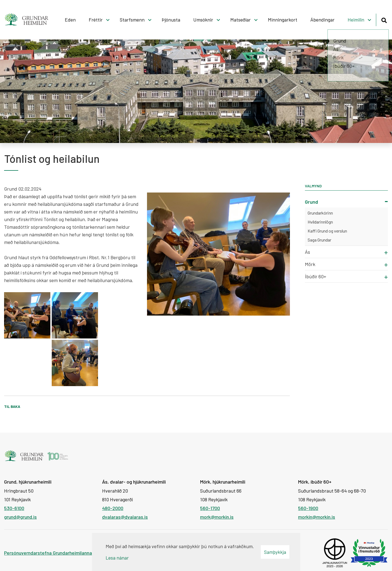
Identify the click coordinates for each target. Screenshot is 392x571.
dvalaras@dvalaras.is (125, 517)
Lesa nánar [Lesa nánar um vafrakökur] (117, 558)
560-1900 (308, 508)
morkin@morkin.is (317, 517)
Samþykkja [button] (275, 552)
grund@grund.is (20, 517)
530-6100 (14, 508)
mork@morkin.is (217, 517)
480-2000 (113, 508)
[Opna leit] (384, 19)
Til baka (12, 406)
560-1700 (210, 508)
